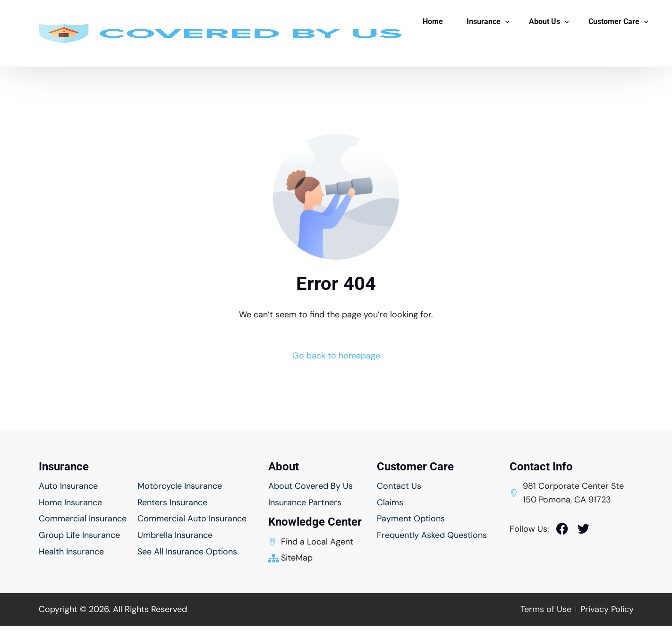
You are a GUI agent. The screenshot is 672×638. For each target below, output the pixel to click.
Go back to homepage (336, 356)
